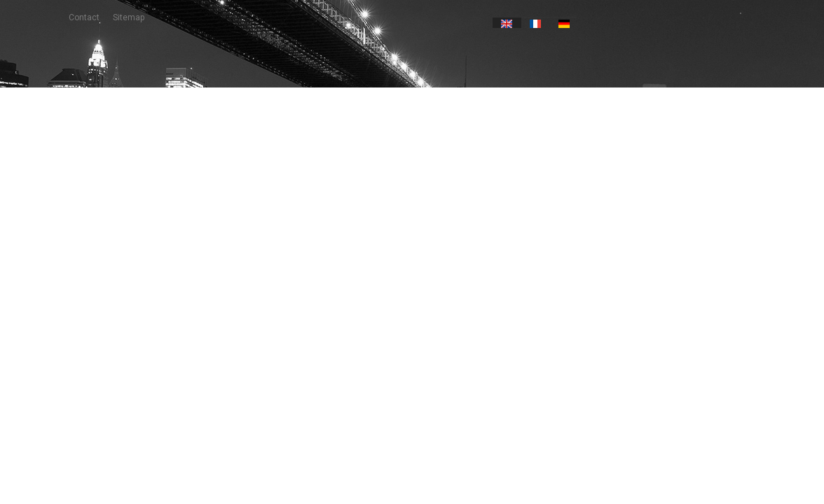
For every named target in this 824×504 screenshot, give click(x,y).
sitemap (129, 17)
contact (84, 17)
